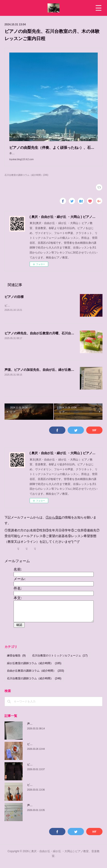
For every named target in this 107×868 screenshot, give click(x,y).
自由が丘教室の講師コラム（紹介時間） (36, 676)
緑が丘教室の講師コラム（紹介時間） (34, 668)
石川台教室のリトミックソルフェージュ (60, 660)
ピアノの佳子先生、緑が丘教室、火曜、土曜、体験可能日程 (64, 769)
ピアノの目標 (14, 301)
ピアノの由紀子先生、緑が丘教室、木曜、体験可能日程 (61, 790)
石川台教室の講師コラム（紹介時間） (34, 683)
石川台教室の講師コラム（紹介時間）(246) (26, 180)
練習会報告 (16, 660)
